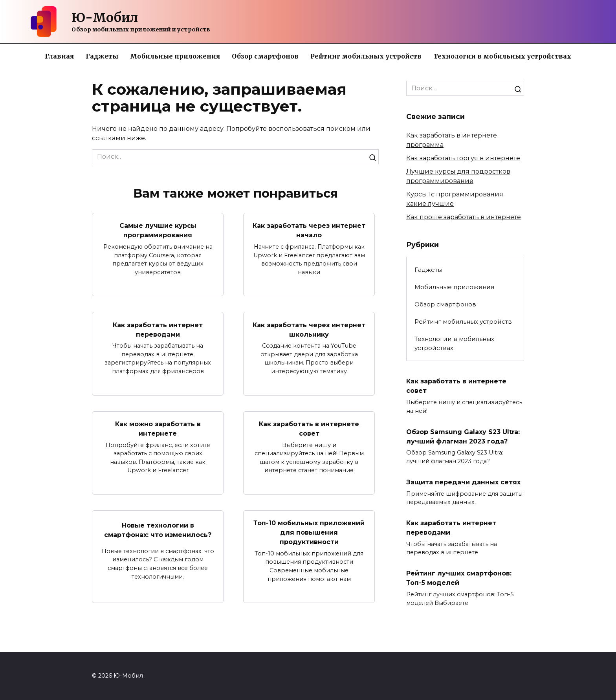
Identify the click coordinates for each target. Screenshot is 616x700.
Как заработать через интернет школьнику (309, 330)
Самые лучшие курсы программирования (158, 231)
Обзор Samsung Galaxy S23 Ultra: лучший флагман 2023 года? (459, 442)
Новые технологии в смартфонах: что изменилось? (158, 534)
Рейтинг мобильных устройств (366, 56)
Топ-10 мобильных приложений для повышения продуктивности (309, 534)
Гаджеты (102, 56)
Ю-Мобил (105, 18)
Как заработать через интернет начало (309, 231)
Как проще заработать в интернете (464, 217)
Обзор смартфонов (265, 56)
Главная (59, 56)
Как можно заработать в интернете (158, 430)
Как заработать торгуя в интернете (463, 158)
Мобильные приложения (175, 56)
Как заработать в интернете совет (309, 430)
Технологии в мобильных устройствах (502, 56)
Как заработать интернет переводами (158, 330)
